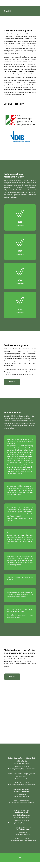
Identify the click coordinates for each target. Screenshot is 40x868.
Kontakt (12, 382)
